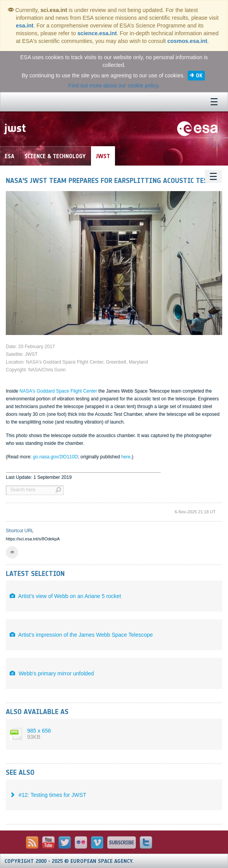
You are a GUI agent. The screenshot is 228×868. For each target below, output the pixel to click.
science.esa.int (97, 33)
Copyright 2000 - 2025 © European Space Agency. (69, 861)
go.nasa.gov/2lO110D (55, 457)
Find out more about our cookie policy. (114, 85)
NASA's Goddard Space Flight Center (59, 391)
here (126, 457)
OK (199, 76)
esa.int (25, 26)
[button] (12, 552)
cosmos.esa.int (187, 41)
